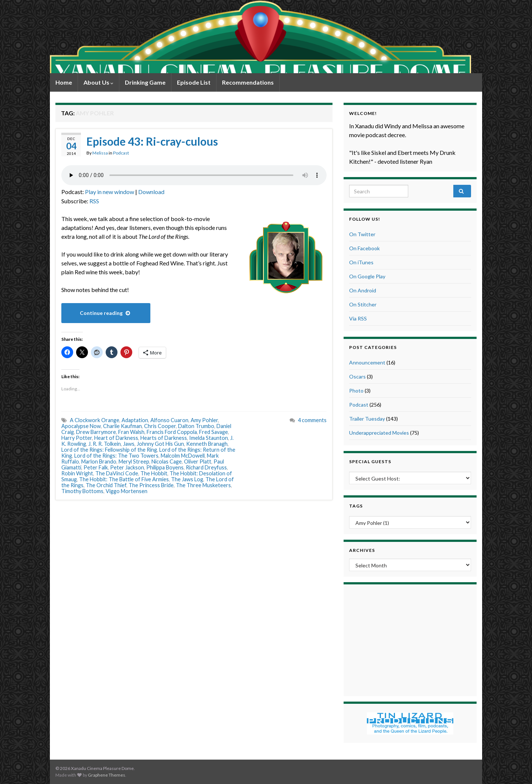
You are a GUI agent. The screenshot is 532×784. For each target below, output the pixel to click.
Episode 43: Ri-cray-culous (152, 141)
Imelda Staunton (209, 438)
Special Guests (370, 461)
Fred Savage (214, 432)
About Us (98, 82)
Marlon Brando (99, 461)
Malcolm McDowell (183, 456)
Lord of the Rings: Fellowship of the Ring (109, 450)
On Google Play (367, 276)
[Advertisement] (410, 639)
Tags (356, 506)
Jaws (129, 444)
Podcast (121, 153)
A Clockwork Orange (95, 420)
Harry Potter (77, 438)
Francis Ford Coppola (172, 432)
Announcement (367, 362)
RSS (94, 201)
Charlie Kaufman (122, 426)
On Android (363, 290)
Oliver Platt (198, 461)
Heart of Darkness (116, 438)
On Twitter (362, 234)
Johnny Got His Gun (160, 444)
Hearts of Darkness (164, 438)
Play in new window (110, 192)
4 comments (312, 420)
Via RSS (358, 318)
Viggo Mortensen (127, 491)
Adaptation (135, 420)
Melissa (100, 153)
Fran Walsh (131, 432)
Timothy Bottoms (82, 491)
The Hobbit (154, 473)
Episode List (194, 82)
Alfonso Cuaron (169, 420)
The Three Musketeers (203, 485)
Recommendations (248, 82)
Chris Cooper (160, 426)
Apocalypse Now (81, 426)
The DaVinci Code (117, 473)
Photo (356, 391)
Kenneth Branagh (207, 444)
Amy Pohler (204, 420)
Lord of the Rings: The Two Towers (116, 456)
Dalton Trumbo (196, 426)
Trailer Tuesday (367, 419)
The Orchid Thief (106, 485)
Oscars (357, 376)
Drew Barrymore (96, 432)
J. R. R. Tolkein (105, 444)
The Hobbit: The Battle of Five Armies (124, 479)
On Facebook (364, 248)
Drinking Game (145, 82)
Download (151, 192)
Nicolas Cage (167, 461)
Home (64, 82)
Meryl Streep (134, 461)
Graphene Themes (107, 775)
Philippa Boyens (165, 467)
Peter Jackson (127, 467)
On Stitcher (363, 304)
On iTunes (361, 262)
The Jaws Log (187, 479)
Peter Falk (96, 467)
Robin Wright (77, 473)
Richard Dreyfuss (206, 467)
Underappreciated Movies (379, 433)
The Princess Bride (151, 485)
